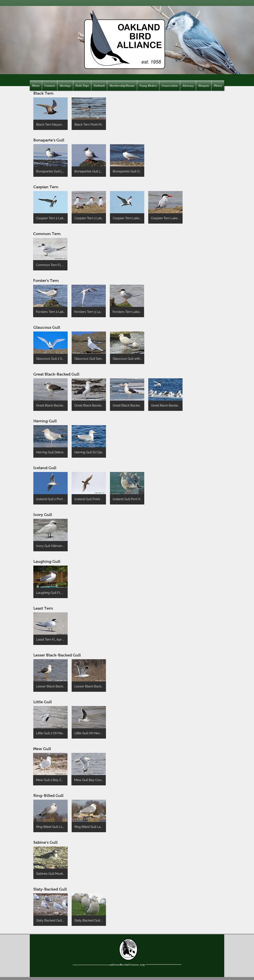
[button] (51, 114)
